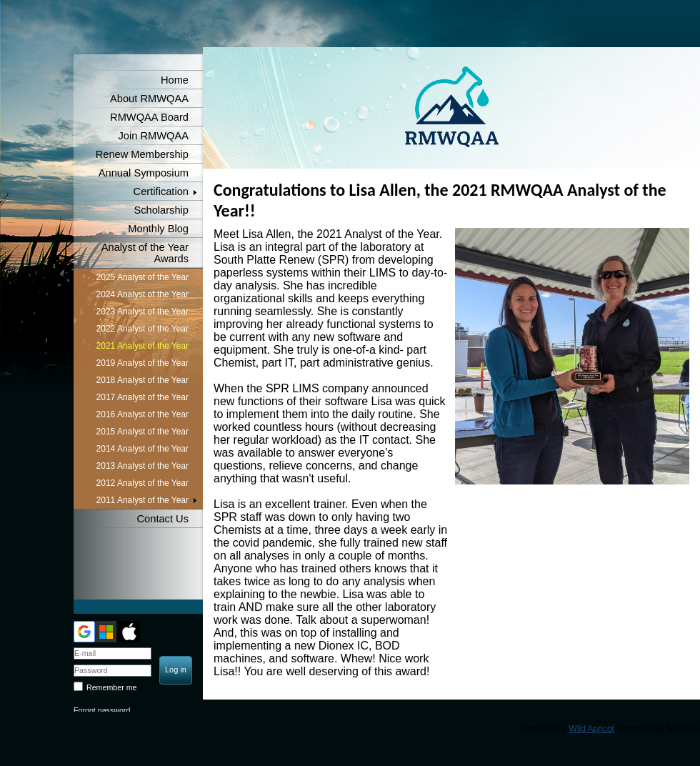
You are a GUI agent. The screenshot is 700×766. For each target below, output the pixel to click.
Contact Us (163, 519)
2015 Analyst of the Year (142, 432)
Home (175, 80)
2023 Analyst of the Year (142, 312)
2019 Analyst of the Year (142, 363)
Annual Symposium (144, 173)
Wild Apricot (592, 729)
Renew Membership (142, 154)
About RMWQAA (149, 99)
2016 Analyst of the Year (142, 414)
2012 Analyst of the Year (142, 483)
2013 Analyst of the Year (142, 466)
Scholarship (161, 210)
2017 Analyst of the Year (142, 397)
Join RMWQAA (153, 136)
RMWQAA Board (149, 117)
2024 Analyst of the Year (142, 294)
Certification (161, 191)
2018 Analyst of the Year (142, 380)
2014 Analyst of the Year (142, 449)
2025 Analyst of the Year (142, 277)
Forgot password (102, 710)
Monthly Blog (158, 229)
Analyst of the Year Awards (145, 253)
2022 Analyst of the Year (142, 329)
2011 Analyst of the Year (142, 500)
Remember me (111, 687)
